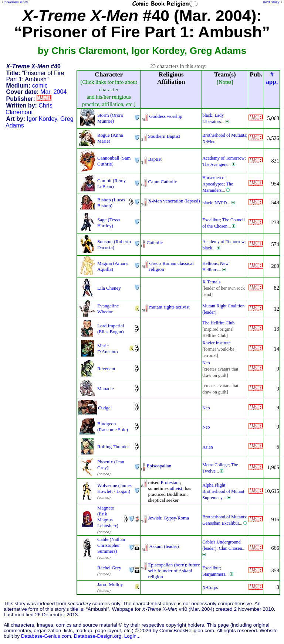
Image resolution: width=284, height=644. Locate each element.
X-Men (209, 142)
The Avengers (215, 164)
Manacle (106, 389)
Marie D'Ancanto (108, 349)
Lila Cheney (109, 288)
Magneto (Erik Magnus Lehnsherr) (108, 517)
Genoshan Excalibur (221, 523)
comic (40, 86)
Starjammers (214, 574)
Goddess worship (166, 116)
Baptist (155, 159)
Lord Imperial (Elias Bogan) (111, 329)
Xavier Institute (216, 343)
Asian (208, 447)
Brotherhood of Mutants (224, 135)
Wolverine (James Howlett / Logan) (114, 488)
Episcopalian (159, 466)
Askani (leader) (164, 546)
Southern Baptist (164, 136)
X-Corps (210, 587)
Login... (133, 636)
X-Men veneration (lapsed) (174, 201)
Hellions (210, 263)
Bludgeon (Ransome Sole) (113, 427)
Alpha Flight (214, 485)
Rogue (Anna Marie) (110, 138)
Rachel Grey (109, 568)
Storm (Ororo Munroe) (110, 118)
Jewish (154, 518)
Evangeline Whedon (108, 309)
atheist (176, 488)
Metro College (215, 465)
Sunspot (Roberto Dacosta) (114, 244)
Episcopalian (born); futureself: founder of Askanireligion (174, 571)
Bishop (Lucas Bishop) (111, 203)
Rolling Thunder (113, 447)
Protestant (170, 482)
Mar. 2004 (53, 92)
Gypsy (170, 518)
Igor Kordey (42, 119)
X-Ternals (211, 282)
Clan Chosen (231, 548)
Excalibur (211, 220)
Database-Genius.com (46, 636)
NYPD (221, 203)
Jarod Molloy (110, 584)
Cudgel (105, 408)
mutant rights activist (169, 307)
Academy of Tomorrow (223, 158)
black (207, 115)
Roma (183, 518)
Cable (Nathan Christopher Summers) (111, 545)
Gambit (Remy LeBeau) (111, 183)
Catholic (155, 243)
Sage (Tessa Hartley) (109, 223)
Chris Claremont (29, 109)
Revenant (106, 369)
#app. (272, 78)
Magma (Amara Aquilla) (112, 266)
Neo (206, 363)
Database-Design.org (98, 636)
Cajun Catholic (162, 182)
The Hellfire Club (218, 323)
